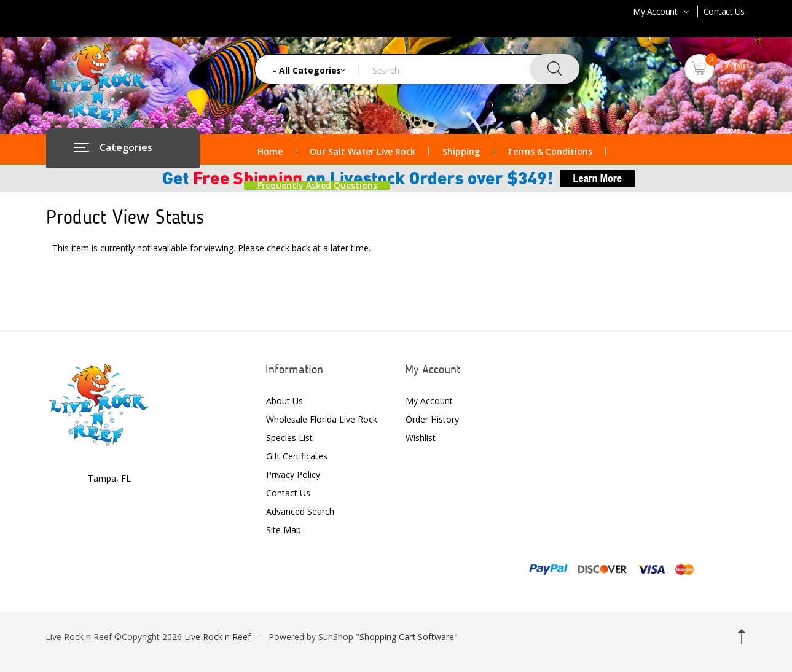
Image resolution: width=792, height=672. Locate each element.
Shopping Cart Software (407, 637)
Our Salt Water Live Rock (363, 152)
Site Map (284, 530)
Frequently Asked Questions (317, 186)
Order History (432, 419)
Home (270, 152)
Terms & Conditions (550, 152)
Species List (289, 438)
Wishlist (421, 438)
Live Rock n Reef (218, 637)
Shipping (461, 152)
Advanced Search (300, 511)
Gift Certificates (297, 456)
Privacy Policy (293, 475)
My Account (662, 11)
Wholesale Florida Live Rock (322, 419)
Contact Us (724, 11)
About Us (284, 401)
